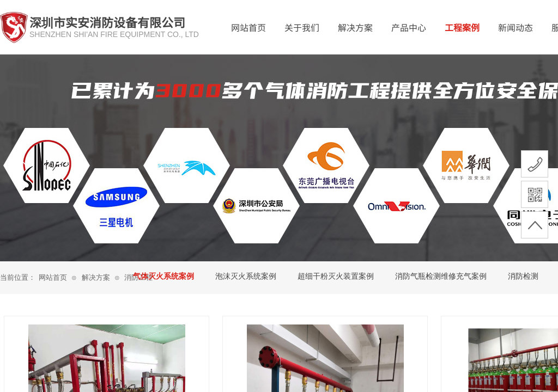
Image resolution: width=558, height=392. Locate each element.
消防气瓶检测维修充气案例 (441, 276)
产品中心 (409, 27)
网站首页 (248, 27)
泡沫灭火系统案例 (246, 276)
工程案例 (462, 27)
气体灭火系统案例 (163, 276)
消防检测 (523, 276)
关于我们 (302, 27)
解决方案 (355, 27)
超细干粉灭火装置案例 (336, 276)
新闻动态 (515, 27)
